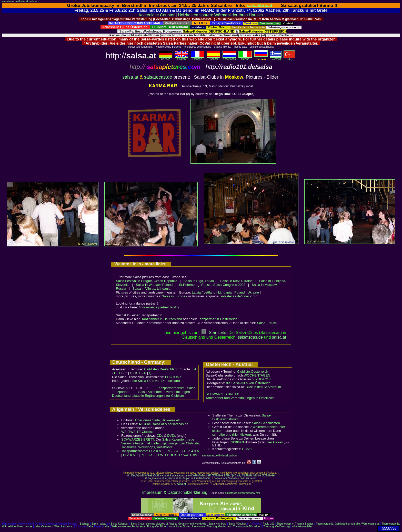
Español (213, 58)
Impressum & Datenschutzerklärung (175, 492)
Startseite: (214, 333)
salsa (103, 524)
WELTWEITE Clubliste (138, 432)
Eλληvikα (276, 58)
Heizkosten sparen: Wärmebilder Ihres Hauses (220, 15)
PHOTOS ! (173, 377)
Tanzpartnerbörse (134, 451)
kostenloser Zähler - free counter (188, 526)
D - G (123, 373)
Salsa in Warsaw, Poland (154, 285)
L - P (143, 373)
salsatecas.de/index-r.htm (239, 296)
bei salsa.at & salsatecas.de (164, 424)
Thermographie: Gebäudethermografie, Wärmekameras (348, 524)
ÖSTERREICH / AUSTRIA (178, 455)
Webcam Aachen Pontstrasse (128, 526)
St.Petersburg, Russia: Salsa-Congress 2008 (212, 285)
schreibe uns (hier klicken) (232, 435)
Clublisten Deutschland (161, 369)
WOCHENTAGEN (257, 375)
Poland (239, 292)
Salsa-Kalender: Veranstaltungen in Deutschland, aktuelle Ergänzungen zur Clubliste (154, 394)
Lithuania (225, 292)
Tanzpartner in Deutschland (162, 319)
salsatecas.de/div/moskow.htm (19, 1)
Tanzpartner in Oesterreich (218, 319)
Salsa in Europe (174, 296)
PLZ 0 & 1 (156, 451)
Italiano (245, 58)
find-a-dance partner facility (159, 307)
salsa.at (130, 77)
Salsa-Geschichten (266, 423)
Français (197, 58)
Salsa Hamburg (217, 524)
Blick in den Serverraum (263, 387)
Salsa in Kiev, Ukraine (236, 281)
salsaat (279, 337)
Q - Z (153, 373)
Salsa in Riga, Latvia (199, 281)
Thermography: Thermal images (295, 524)
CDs (160, 436)
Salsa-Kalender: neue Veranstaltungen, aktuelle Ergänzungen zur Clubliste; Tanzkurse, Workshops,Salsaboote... (160, 443)
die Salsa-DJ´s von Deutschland (156, 381)
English (182, 58)
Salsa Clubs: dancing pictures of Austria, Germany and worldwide (168, 524)
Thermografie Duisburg (276, 526)
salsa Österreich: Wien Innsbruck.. (54, 526)
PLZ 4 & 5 (192, 451)
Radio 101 (268, 524)
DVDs (172, 436)
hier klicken (275, 442)
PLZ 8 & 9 (148, 455)
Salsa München (238, 524)
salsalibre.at (259, 5)
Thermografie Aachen (219, 526)
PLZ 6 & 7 (130, 455)
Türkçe (289, 58)
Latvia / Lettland (204, 292)
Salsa (95, 524)
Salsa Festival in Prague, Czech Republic (146, 281)
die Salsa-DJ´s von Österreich (248, 383)
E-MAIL (248, 449)
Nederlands (229, 58)
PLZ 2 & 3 (174, 451)
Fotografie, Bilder (157, 526)
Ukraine (253, 292)
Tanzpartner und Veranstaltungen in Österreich (240, 398)
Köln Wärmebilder (302, 526)
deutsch (166, 58)
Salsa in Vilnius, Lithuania (152, 289)
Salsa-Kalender (119, 524)
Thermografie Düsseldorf (247, 526)
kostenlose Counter (157, 15)
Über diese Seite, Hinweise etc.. (159, 420)
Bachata (84, 524)
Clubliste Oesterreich (253, 372)
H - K (134, 373)
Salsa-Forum (266, 323)
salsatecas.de (158, 77)
